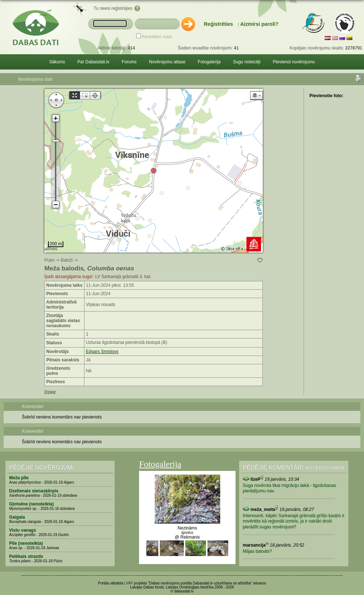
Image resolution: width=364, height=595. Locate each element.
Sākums (57, 62)
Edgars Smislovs (102, 352)
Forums (129, 62)
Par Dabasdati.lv (94, 62)
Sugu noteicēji (247, 62)
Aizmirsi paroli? (259, 24)
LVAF (129, 583)
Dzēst (50, 392)
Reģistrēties (218, 24)
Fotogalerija (209, 62)
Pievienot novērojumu (294, 62)
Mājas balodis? (257, 551)
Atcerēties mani (157, 37)
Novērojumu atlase (167, 62)
